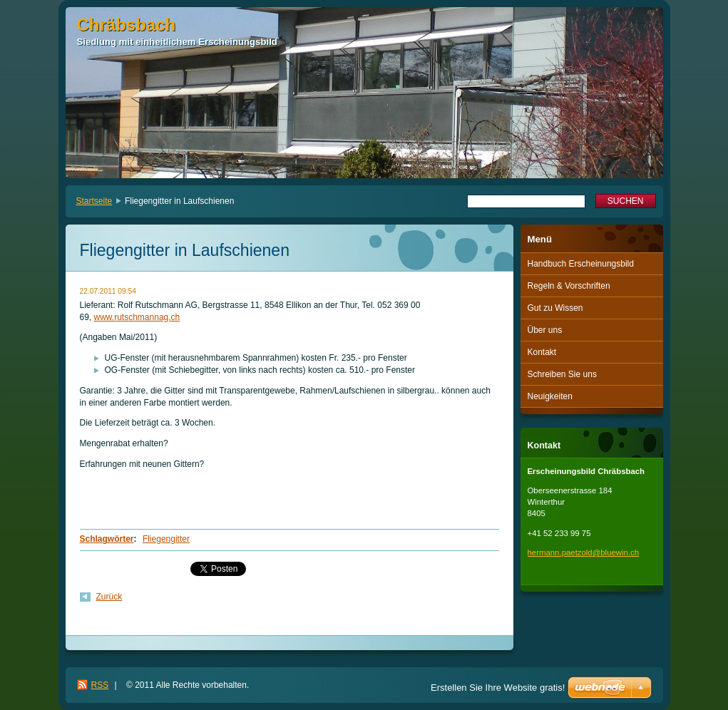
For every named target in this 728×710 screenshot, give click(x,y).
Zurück (109, 597)
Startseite (94, 201)
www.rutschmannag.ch (137, 317)
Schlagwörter (107, 539)
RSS (100, 685)
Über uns (545, 330)
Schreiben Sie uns (562, 374)
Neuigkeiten (550, 396)
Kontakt (542, 352)
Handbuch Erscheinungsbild (581, 264)
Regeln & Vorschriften (569, 286)
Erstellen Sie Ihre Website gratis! (498, 688)
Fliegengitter (166, 539)
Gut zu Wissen (555, 308)
